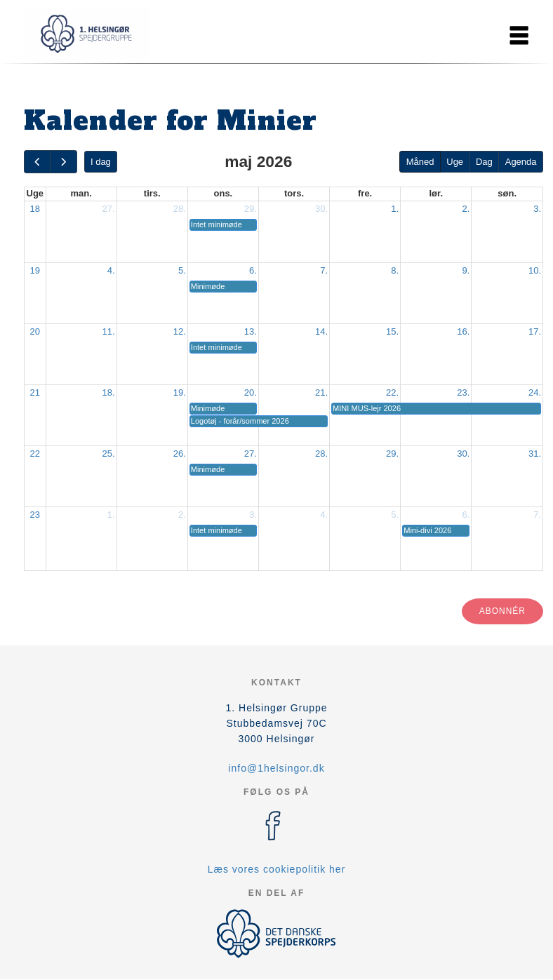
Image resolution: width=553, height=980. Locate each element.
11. (109, 331)
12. (180, 331)
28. (180, 209)
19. (180, 392)
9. (466, 270)
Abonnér (502, 611)
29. (251, 209)
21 (35, 392)
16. (463, 331)
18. (109, 392)
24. (535, 392)
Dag (484, 162)
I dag (101, 162)
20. (251, 392)
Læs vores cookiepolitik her (277, 869)
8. (395, 270)
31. (535, 454)
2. (466, 209)
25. (109, 454)
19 (35, 270)
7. (324, 270)
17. (535, 331)
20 (35, 331)
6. (253, 270)
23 (35, 515)
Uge (455, 162)
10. (535, 270)
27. (109, 209)
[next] (63, 162)
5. (182, 270)
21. (321, 392)
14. (321, 331)
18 (35, 209)
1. (395, 209)
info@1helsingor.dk (276, 768)
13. (251, 331)
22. (392, 392)
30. (321, 209)
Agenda (521, 162)
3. (537, 209)
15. (392, 331)
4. (111, 270)
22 (35, 454)
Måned (420, 162)
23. (463, 392)
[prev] (37, 162)
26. (180, 454)
